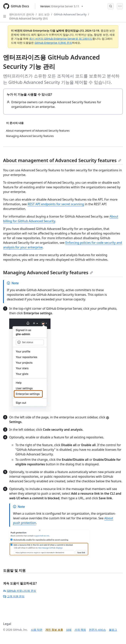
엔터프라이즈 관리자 (22, 14)
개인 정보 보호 (54, 630)
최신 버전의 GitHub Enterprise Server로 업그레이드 (61, 39)
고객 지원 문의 (14, 596)
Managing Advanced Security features (48, 272)
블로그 (113, 630)
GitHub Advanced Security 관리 (29, 18)
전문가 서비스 (97, 630)
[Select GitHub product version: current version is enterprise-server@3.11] (62, 6)
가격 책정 (80, 630)
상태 (69, 630)
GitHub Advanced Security (70, 14)
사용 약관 (37, 630)
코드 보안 (44, 14)
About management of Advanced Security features (62, 160)
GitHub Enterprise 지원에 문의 (53, 43)
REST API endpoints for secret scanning (56, 204)
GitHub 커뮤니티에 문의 (20, 591)
